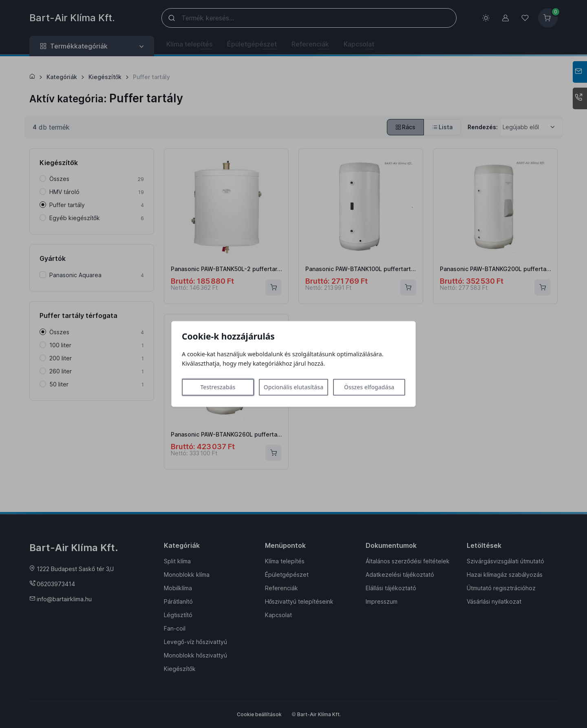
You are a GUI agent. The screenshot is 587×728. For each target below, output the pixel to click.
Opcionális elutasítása (293, 387)
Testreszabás (218, 387)
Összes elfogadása (369, 387)
